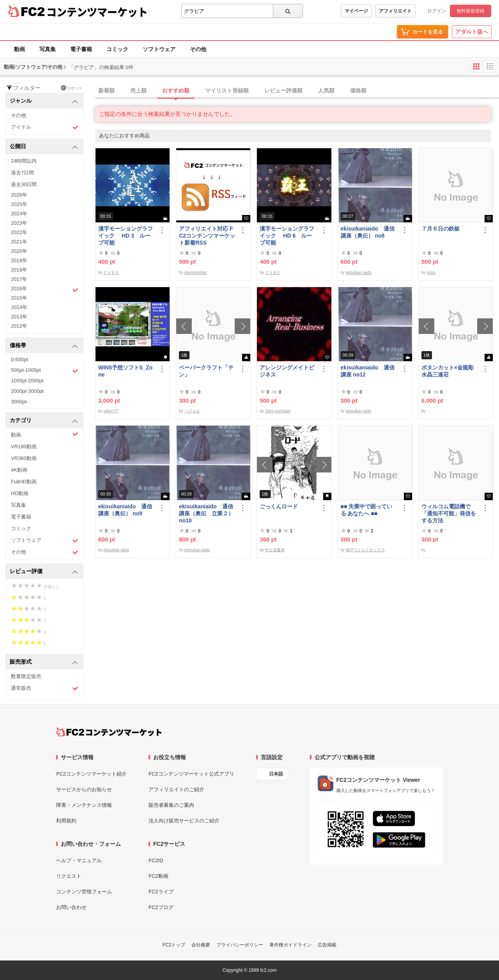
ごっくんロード (279, 506)
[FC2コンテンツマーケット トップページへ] (109, 732)
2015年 (19, 298)
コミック (117, 49)
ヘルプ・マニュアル (79, 860)
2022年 (19, 232)
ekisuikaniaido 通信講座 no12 (368, 371)
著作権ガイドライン (290, 945)
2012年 (19, 326)
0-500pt (19, 360)
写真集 (48, 49)
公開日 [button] (44, 147)
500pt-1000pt (45, 371)
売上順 (138, 91)
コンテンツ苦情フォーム (84, 892)
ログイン (437, 11)
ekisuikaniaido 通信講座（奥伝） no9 (125, 510)
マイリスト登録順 (227, 91)
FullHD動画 (24, 482)
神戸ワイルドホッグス (365, 550)
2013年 (19, 317)
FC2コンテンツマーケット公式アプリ (191, 774)
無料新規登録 (471, 11)
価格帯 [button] (44, 346)
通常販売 (45, 688)
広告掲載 (327, 945)
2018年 (19, 270)
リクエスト (69, 876)
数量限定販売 (26, 676)
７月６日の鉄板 (441, 229)
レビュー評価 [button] (44, 572)
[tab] (297, 91)
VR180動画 (24, 447)
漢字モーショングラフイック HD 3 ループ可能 (126, 236)
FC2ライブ (161, 892)
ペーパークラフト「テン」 (206, 371)
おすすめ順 (176, 91)
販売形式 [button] (44, 662)
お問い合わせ (71, 907)
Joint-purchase (278, 411)
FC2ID (156, 860)
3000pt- (19, 402)
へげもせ (192, 411)
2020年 (19, 251)
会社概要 (201, 945)
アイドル (45, 127)
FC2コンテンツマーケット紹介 (91, 774)
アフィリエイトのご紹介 (176, 789)
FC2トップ (174, 945)
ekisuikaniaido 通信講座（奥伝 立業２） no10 (206, 513)
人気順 (326, 91)
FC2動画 (158, 876)
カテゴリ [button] (44, 421)
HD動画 (20, 493)
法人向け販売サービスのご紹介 (184, 821)
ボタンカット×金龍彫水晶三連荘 (448, 371)
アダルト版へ (472, 32)
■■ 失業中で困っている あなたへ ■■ (367, 510)
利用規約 (66, 821)
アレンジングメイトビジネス (287, 371)
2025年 (19, 204)
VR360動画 (24, 458)
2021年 (19, 242)
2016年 (45, 289)
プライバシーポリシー (240, 945)
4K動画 (19, 470)
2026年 (19, 195)
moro (431, 273)
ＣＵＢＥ (111, 273)
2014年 (19, 307)
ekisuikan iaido (359, 273)
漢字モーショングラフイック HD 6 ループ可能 (287, 236)
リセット (72, 88)
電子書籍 (81, 49)
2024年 (19, 214)
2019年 (19, 260)
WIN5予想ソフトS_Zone (125, 371)
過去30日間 (24, 184)
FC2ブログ (161, 907)
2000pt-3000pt (27, 391)
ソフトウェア (159, 49)
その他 (198, 49)
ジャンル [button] (44, 101)
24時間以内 (24, 161)
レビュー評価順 (283, 91)
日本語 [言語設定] (276, 774)
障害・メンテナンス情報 (84, 805)
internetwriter (196, 273)
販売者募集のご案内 (171, 805)
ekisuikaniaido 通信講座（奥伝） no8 (368, 232)
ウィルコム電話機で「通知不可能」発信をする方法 (449, 513)
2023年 (19, 223)
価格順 (358, 91)
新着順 (106, 91)
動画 (19, 49)
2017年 (19, 279)
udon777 (111, 411)
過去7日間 (22, 173)
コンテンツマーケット (97, 12)
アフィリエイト (395, 11)
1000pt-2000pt (27, 381)
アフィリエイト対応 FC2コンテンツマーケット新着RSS (207, 236)
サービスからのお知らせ (84, 789)
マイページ (356, 11)
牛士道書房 (275, 550)
